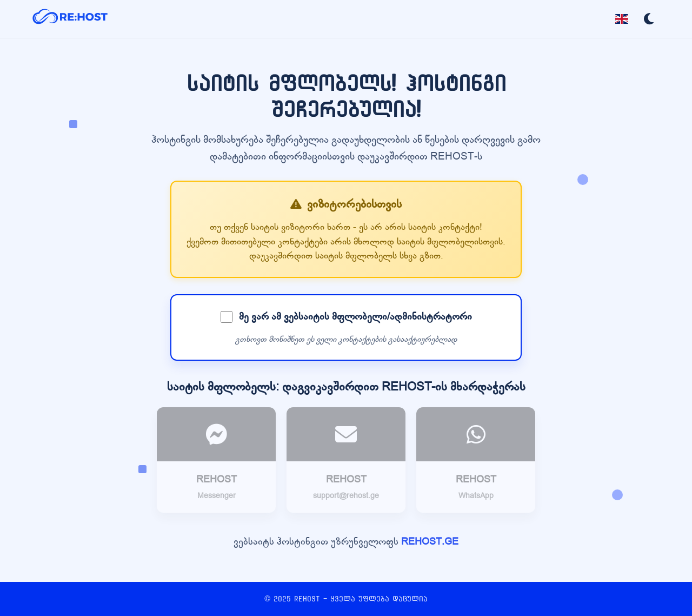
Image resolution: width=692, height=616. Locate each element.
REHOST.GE (430, 542)
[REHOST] (70, 19)
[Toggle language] (622, 19)
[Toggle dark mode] (649, 19)
